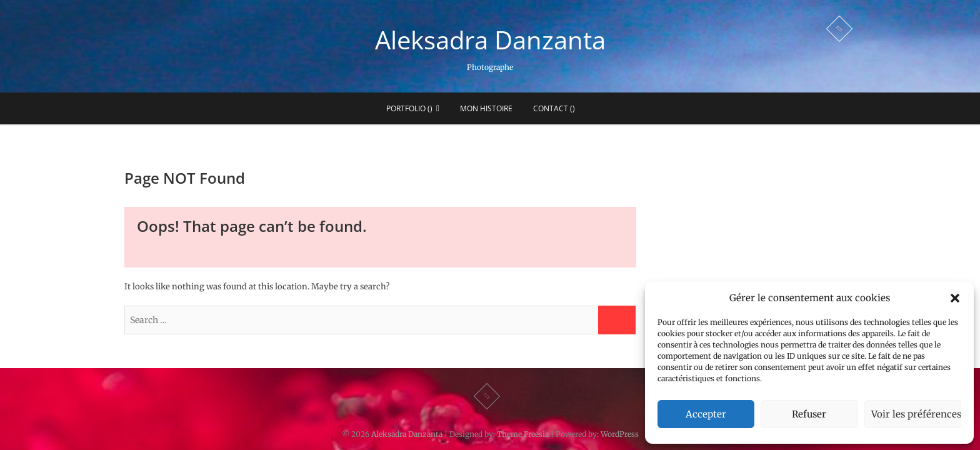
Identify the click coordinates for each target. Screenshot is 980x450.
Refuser (809, 414)
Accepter (706, 414)
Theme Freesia (523, 434)
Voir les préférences (916, 414)
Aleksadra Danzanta (490, 40)
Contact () (554, 108)
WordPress (620, 434)
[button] (955, 298)
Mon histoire (486, 108)
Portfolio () (409, 108)
